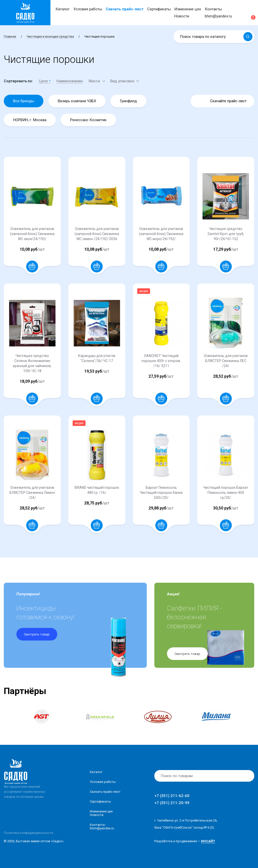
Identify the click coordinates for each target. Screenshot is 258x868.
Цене (45, 81)
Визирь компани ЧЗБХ (77, 101)
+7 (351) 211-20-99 (172, 803)
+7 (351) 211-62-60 (172, 796)
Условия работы (88, 9)
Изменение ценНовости (101, 813)
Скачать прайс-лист (125, 9)
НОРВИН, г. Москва (30, 120)
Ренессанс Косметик (88, 120)
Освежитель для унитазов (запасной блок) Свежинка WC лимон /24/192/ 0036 (97, 234)
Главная (10, 36)
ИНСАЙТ (208, 841)
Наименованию (70, 81)
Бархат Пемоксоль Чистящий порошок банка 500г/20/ (161, 493)
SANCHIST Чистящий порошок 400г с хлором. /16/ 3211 (161, 361)
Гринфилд (128, 101)
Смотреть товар (37, 634)
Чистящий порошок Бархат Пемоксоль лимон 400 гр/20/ (226, 493)
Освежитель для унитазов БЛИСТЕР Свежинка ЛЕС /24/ (226, 361)
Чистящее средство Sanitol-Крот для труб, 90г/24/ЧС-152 (226, 234)
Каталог (63, 9)
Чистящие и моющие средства (50, 36)
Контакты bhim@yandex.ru (102, 826)
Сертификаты (159, 9)
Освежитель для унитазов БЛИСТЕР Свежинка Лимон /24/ (32, 493)
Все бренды (24, 101)
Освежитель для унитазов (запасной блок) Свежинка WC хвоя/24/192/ (32, 234)
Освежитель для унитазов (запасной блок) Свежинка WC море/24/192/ (161, 234)
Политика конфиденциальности (28, 833)
